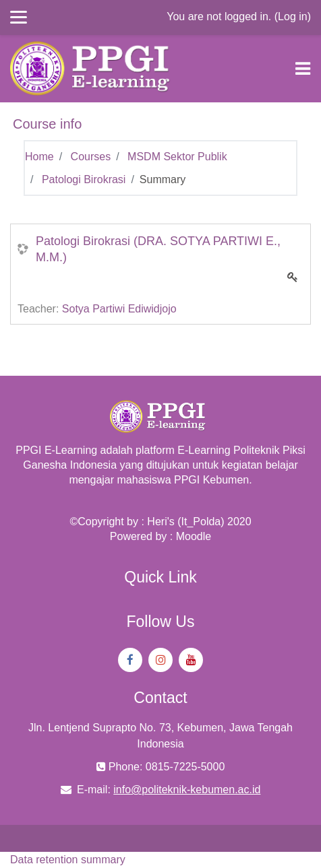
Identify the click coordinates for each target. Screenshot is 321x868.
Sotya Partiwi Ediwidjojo (119, 309)
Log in (293, 16)
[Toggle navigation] (303, 69)
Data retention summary (68, 860)
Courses (91, 157)
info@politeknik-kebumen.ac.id (187, 790)
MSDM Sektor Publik (177, 157)
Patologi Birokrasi (84, 179)
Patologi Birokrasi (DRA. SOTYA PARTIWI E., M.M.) (158, 249)
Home (39, 157)
